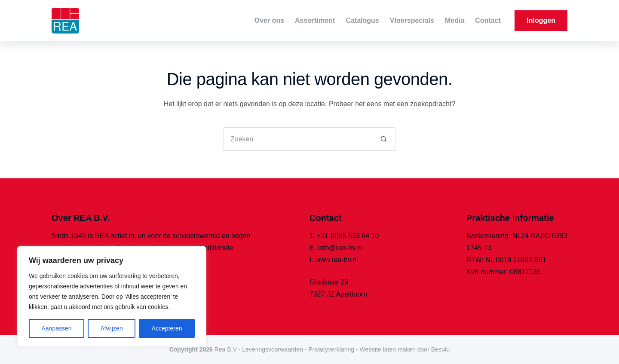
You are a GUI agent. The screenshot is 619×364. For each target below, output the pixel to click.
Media (455, 20)
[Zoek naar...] (298, 139)
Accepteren (167, 328)
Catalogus (362, 20)
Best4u (441, 349)
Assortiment (315, 20)
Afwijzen (112, 328)
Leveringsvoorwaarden (273, 349)
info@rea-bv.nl (340, 248)
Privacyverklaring (331, 349)
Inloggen (541, 20)
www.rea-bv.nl (336, 260)
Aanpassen (56, 328)
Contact (488, 20)
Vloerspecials (412, 20)
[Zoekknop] (384, 139)
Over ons (269, 20)
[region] (112, 297)
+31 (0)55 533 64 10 (348, 236)
